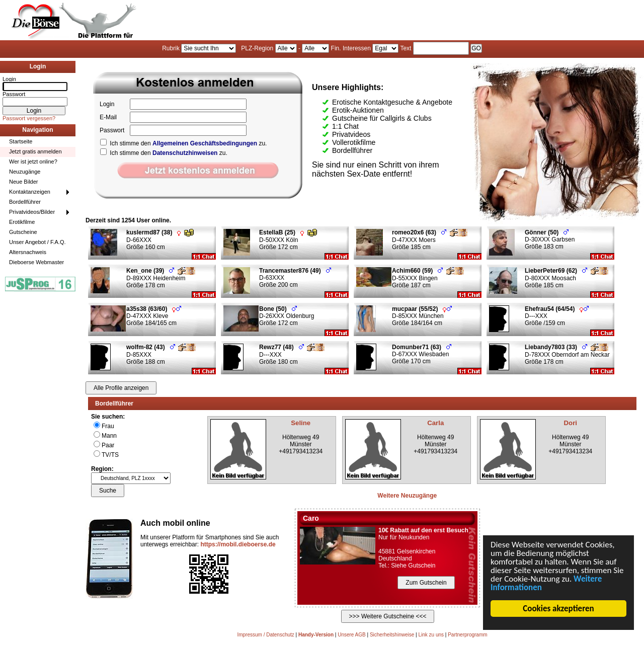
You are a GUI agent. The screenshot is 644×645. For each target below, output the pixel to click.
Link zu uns (431, 635)
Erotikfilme (22, 222)
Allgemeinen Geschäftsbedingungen (205, 143)
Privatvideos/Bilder (32, 212)
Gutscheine (23, 232)
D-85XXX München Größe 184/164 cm (422, 316)
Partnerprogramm (467, 635)
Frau (108, 426)
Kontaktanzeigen (30, 192)
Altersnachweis (28, 252)
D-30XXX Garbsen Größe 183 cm (550, 239)
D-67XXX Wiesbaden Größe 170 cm (422, 354)
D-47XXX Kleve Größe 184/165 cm (154, 316)
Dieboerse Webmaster (36, 262)
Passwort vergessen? (29, 118)
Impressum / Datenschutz (265, 635)
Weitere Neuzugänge (407, 496)
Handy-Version (316, 635)
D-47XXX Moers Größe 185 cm (430, 240)
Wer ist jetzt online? (33, 162)
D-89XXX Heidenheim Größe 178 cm (161, 278)
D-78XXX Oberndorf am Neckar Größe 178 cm (567, 354)
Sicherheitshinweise (392, 635)
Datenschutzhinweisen (185, 153)
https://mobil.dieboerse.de (238, 544)
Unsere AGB (352, 635)
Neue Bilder (23, 182)
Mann (109, 436)
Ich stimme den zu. (183, 143)
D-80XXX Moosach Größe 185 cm (567, 278)
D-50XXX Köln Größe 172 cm (288, 240)
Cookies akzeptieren (559, 609)
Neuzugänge (25, 172)
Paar (108, 445)
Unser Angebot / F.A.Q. (37, 242)
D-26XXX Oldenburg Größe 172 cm (287, 316)
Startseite (21, 141)
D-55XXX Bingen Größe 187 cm (428, 278)
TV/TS (110, 455)
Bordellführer (25, 202)
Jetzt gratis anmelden (35, 151)
